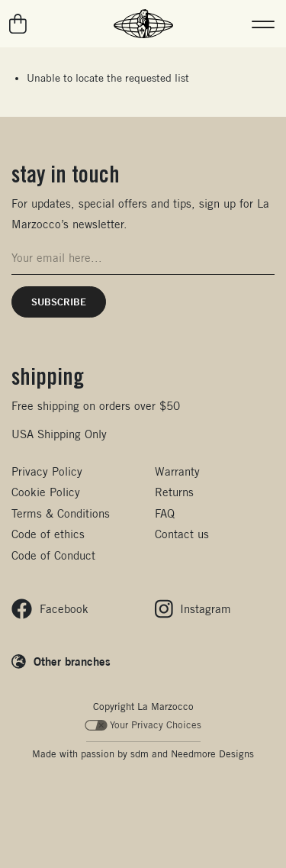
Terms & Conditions (61, 513)
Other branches (72, 661)
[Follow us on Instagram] (193, 609)
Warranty (177, 471)
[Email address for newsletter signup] (143, 258)
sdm (140, 754)
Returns (174, 492)
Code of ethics (48, 534)
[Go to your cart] (19, 24)
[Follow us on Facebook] (50, 609)
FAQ (165, 513)
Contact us (182, 534)
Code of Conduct (53, 555)
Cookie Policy (46, 492)
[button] (263, 24)
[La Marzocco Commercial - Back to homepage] (143, 24)
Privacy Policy (47, 471)
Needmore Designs (212, 754)
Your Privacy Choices (143, 725)
